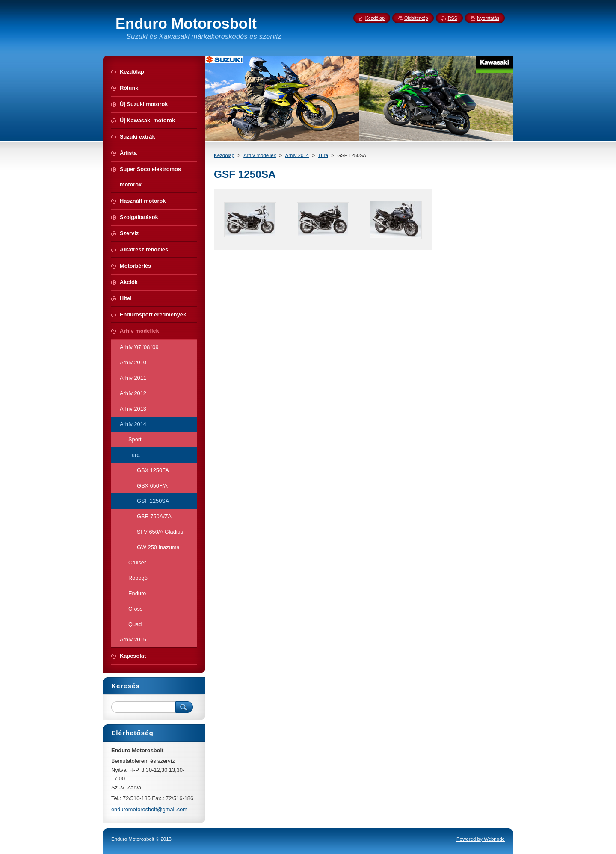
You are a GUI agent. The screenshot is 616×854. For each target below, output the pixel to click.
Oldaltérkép (416, 18)
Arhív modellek (260, 155)
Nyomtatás (488, 18)
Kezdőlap (224, 155)
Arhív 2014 (297, 155)
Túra (323, 155)
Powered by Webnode (481, 839)
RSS (453, 18)
